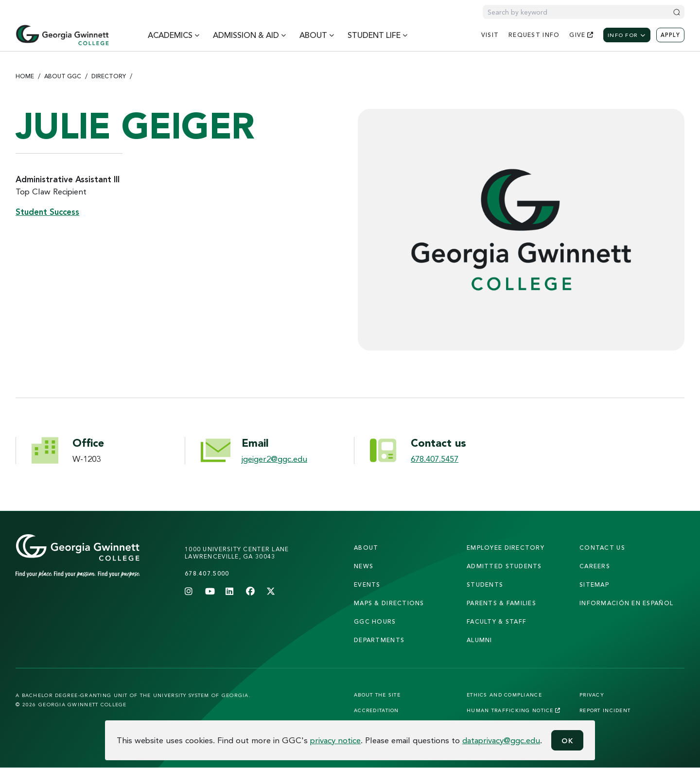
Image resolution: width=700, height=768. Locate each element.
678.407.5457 (435, 459)
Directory (109, 76)
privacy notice (335, 740)
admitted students (504, 566)
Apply (670, 35)
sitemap (594, 585)
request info (534, 35)
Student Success (47, 212)
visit (490, 35)
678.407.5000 (207, 573)
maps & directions (389, 603)
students (485, 585)
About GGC (63, 76)
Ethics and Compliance (504, 695)
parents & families (501, 603)
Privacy (592, 695)
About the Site (377, 695)
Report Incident (605, 710)
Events (367, 585)
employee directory (506, 548)
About (366, 548)
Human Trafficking (514, 710)
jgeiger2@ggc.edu (274, 459)
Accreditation (376, 710)
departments (379, 640)
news (364, 566)
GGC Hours (375, 621)
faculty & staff (497, 621)
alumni (480, 640)
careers (595, 566)
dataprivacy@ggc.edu (501, 740)
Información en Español (626, 603)
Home (25, 76)
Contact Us (602, 548)
